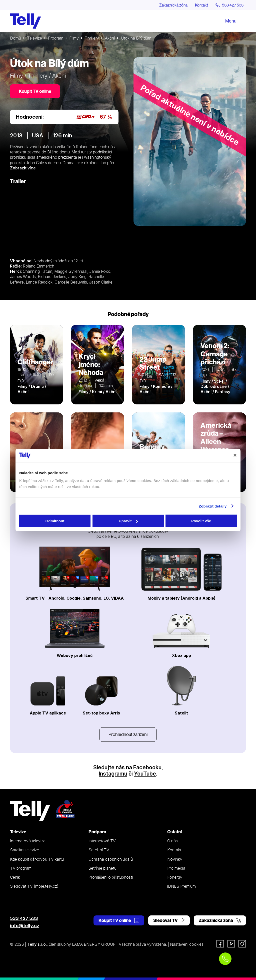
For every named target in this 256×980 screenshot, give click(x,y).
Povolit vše (201, 521)
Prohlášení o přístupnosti (111, 877)
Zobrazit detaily (213, 506)
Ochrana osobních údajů (111, 859)
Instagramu (113, 774)
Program (56, 38)
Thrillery (92, 38)
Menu (234, 21)
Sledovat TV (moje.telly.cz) (34, 886)
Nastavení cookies (187, 944)
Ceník (15, 877)
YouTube (145, 774)
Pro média (176, 868)
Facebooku (147, 767)
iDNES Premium (181, 886)
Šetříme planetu (102, 868)
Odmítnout (55, 521)
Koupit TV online (35, 91)
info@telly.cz (25, 926)
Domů (15, 38)
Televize (34, 38)
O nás (172, 841)
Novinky (175, 859)
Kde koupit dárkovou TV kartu (37, 859)
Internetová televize (28, 841)
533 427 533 (24, 918)
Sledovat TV (169, 920)
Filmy (74, 38)
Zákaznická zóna (173, 5)
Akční (110, 38)
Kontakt (201, 5)
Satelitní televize (24, 850)
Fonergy (175, 877)
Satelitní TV (99, 850)
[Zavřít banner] (235, 455)
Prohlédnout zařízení (128, 734)
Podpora (97, 832)
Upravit (128, 521)
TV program (21, 868)
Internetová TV (102, 841)
